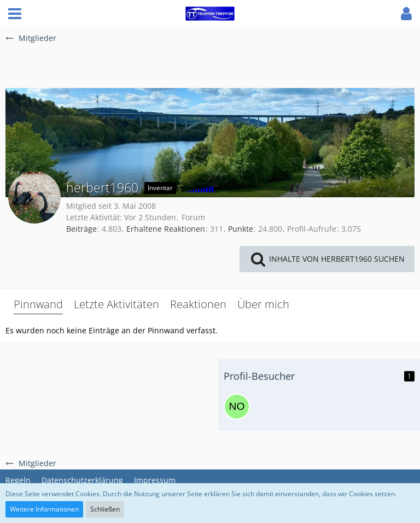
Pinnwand (38, 304)
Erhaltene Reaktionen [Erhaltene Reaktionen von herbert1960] (166, 229)
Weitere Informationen (44, 509)
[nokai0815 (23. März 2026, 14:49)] (237, 407)
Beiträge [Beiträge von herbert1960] (81, 229)
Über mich (263, 304)
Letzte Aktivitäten (116, 304)
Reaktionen (198, 304)
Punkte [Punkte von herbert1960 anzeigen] (241, 229)
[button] (15, 14)
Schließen (105, 509)
